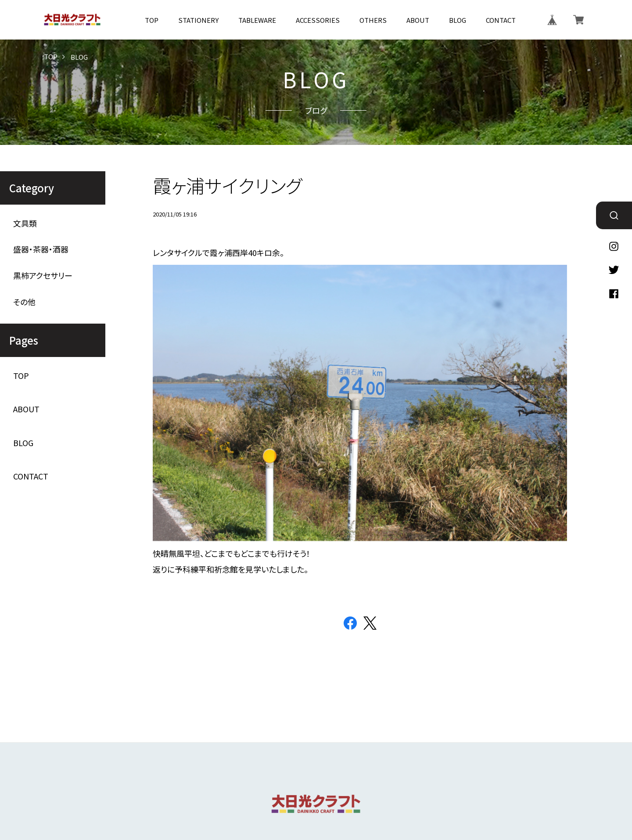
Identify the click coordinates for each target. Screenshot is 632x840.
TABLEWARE (257, 20)
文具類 (25, 223)
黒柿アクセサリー (43, 276)
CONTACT (501, 20)
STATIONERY (198, 20)
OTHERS (373, 20)
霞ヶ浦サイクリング (228, 185)
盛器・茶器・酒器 (41, 249)
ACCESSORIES (318, 20)
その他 (24, 302)
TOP (152, 20)
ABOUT (418, 20)
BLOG (458, 20)
